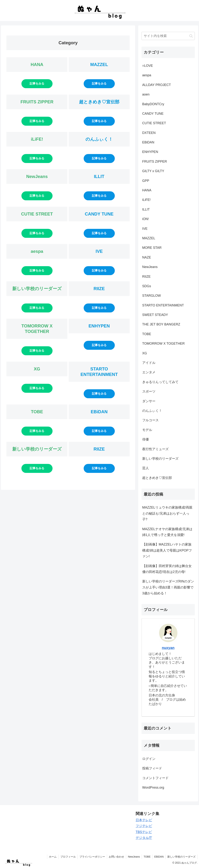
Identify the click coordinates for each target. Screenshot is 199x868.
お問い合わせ (116, 857)
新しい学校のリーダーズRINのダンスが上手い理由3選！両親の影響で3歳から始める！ (168, 587)
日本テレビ (144, 820)
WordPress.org (153, 788)
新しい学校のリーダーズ (181, 857)
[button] (191, 36)
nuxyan (168, 648)
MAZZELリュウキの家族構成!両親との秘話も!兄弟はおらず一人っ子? (167, 513)
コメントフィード (155, 778)
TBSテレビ (144, 832)
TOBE (147, 857)
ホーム (52, 857)
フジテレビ (144, 826)
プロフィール (67, 857)
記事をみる (37, 84)
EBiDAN (159, 857)
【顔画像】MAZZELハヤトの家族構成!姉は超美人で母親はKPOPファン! (167, 550)
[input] (168, 36)
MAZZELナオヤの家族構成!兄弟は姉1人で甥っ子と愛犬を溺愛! (167, 532)
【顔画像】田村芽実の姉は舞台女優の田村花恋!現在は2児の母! (167, 569)
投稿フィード (152, 768)
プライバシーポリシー (92, 857)
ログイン (149, 759)
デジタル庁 (144, 838)
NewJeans (133, 857)
